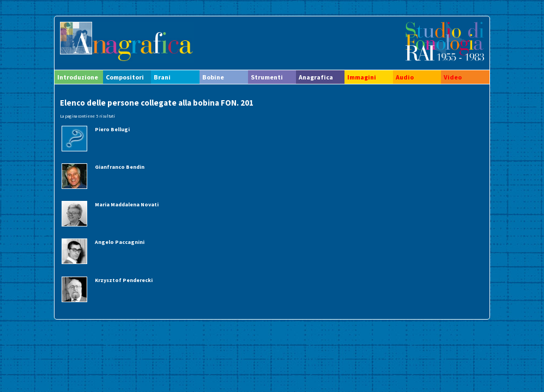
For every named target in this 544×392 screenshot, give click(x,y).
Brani (162, 77)
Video (453, 77)
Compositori (125, 77)
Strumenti (267, 77)
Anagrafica (316, 77)
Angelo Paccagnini (120, 242)
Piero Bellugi (112, 129)
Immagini (362, 77)
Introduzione (78, 77)
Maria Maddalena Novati (127, 204)
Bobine (213, 77)
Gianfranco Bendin (120, 167)
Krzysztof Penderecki (124, 280)
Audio (405, 77)
